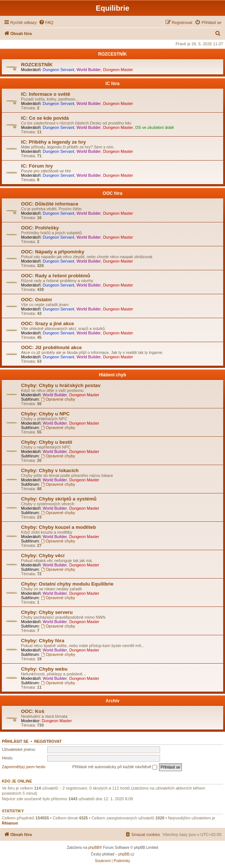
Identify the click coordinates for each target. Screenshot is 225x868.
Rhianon (10, 823)
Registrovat (48, 741)
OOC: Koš (33, 711)
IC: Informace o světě (46, 94)
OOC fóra (112, 193)
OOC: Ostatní (37, 300)
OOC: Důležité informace (50, 204)
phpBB (94, 848)
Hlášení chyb (112, 375)
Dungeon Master (118, 70)
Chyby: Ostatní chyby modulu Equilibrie (67, 584)
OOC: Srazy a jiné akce (48, 324)
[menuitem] (46, 22)
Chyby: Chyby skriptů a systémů (59, 499)
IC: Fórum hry (37, 166)
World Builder (89, 70)
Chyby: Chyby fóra (43, 641)
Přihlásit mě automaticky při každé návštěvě (115, 767)
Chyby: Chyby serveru (47, 612)
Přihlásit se (15, 741)
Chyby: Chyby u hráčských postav (61, 385)
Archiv (112, 701)
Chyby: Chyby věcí (43, 556)
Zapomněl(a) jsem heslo (24, 767)
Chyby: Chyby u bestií (47, 442)
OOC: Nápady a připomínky (53, 252)
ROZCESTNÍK (112, 54)
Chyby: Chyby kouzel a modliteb (58, 527)
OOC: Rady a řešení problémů (56, 276)
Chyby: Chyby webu (44, 669)
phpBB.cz (126, 854)
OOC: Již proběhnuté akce (51, 347)
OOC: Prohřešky (40, 228)
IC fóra (112, 84)
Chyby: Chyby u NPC (45, 414)
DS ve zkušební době (155, 127)
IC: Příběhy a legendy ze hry (53, 142)
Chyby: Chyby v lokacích (50, 470)
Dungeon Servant (59, 70)
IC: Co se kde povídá (45, 118)
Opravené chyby (58, 399)
